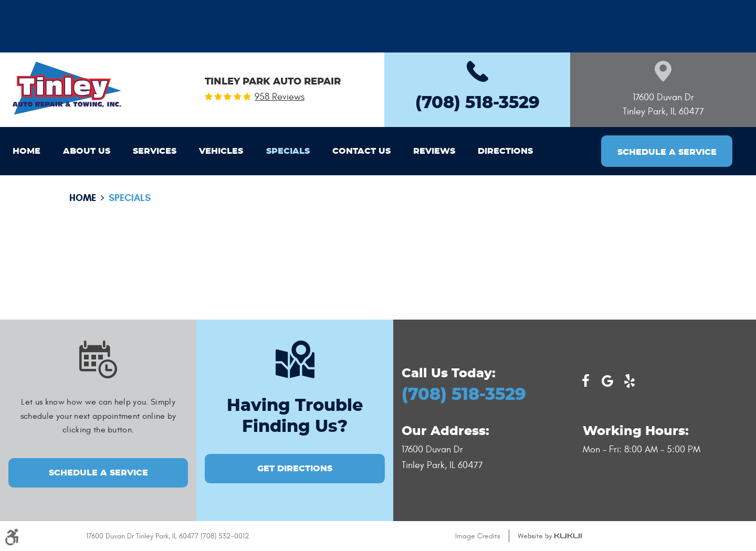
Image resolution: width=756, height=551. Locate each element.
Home (27, 151)
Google (607, 381)
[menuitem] (27, 151)
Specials (288, 151)
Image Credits (478, 536)
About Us (87, 151)
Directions (505, 151)
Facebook (585, 381)
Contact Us (361, 151)
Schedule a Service (667, 152)
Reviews (434, 151)
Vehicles (221, 151)
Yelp (629, 381)
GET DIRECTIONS (295, 469)
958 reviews (280, 97)
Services (155, 151)
